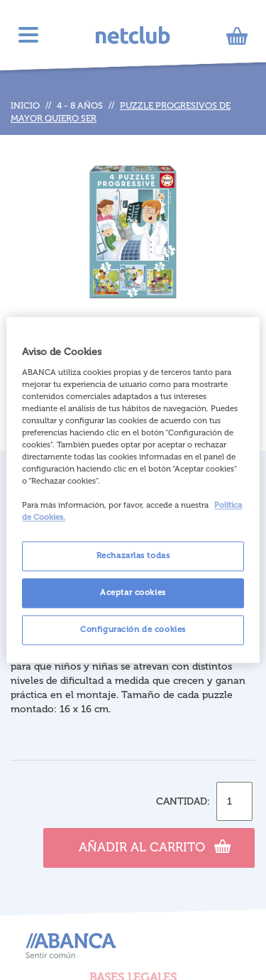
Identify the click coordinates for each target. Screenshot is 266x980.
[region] (133, 490)
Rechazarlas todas (133, 556)
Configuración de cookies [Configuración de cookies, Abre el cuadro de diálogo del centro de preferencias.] (133, 630)
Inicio (25, 105)
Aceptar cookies (133, 593)
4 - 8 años (80, 105)
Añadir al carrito (155, 846)
